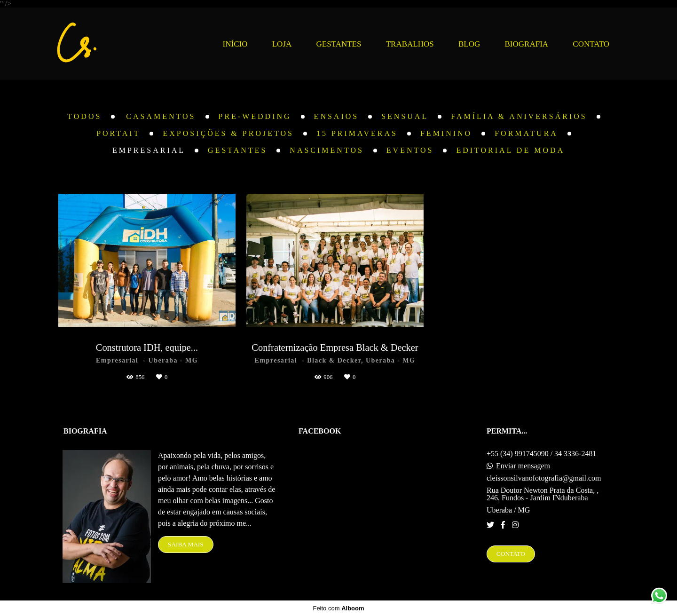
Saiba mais (186, 544)
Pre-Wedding (255, 117)
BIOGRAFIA (527, 44)
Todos (84, 117)
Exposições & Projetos (228, 134)
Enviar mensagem (523, 466)
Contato (511, 554)
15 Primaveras (357, 134)
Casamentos (161, 117)
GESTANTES (339, 44)
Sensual (405, 117)
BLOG (469, 44)
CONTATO (591, 44)
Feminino (446, 134)
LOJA (282, 44)
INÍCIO (235, 44)
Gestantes (237, 150)
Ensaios (337, 117)
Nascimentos (327, 150)
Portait (118, 134)
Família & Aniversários (519, 117)
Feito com (338, 608)
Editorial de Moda (510, 150)
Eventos (410, 150)
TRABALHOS (410, 44)
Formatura (526, 134)
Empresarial (149, 150)
